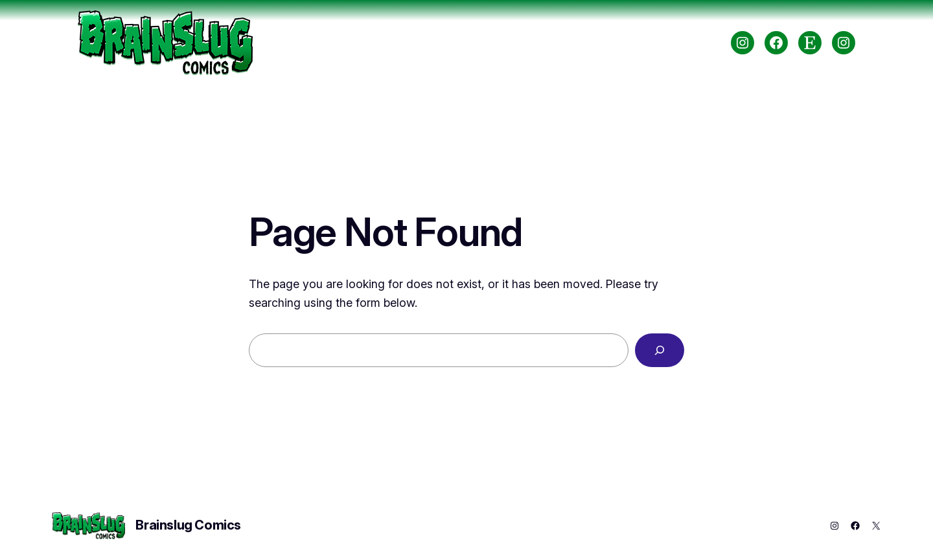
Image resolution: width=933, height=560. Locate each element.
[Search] (660, 350)
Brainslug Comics (188, 525)
